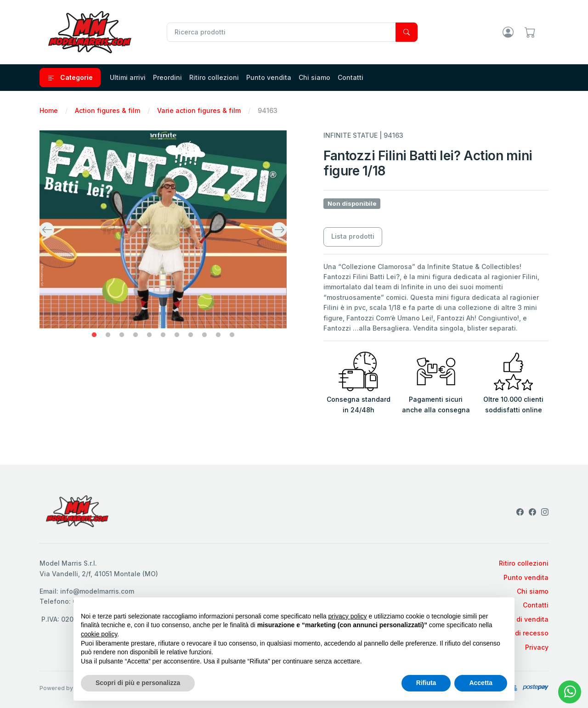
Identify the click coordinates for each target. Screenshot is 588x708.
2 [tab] (108, 335)
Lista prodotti (353, 236)
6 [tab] (163, 335)
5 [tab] (149, 335)
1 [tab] (94, 335)
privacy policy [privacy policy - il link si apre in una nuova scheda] (348, 616)
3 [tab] (122, 335)
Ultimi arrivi (128, 77)
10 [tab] (218, 335)
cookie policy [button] (99, 634)
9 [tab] (204, 335)
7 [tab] (177, 335)
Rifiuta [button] (426, 683)
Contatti (351, 77)
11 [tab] (232, 335)
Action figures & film (107, 110)
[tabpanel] (163, 229)
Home (49, 110)
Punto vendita (269, 77)
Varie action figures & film (199, 110)
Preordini (167, 77)
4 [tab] (136, 335)
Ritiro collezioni (214, 77)
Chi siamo (314, 77)
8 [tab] (191, 335)
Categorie (70, 78)
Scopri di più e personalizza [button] (138, 683)
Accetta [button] (481, 683)
